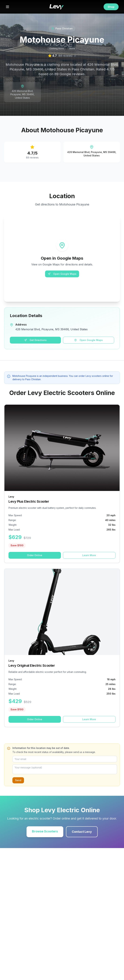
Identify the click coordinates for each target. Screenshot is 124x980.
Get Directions (35, 340)
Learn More (89, 555)
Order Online (35, 555)
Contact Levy (82, 832)
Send (18, 780)
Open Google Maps (62, 274)
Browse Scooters (45, 831)
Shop (111, 7)
